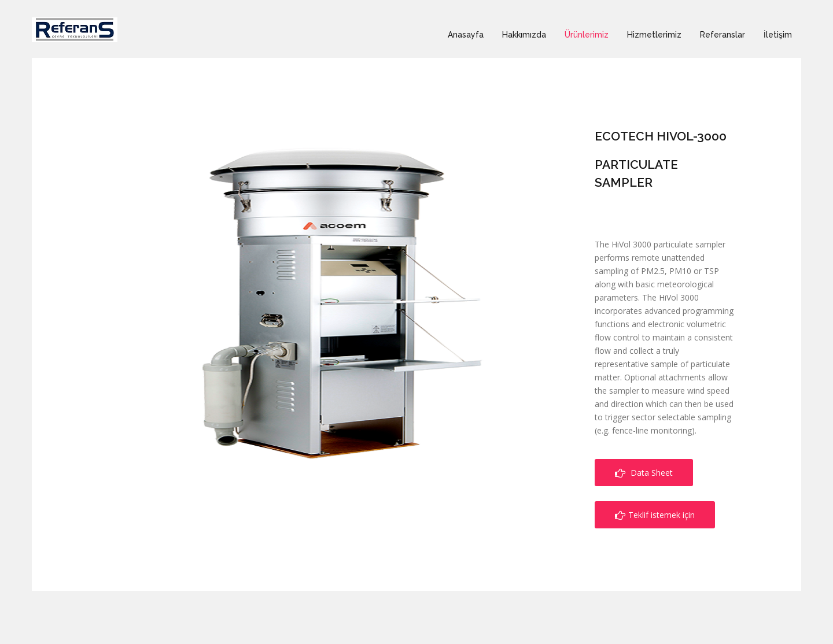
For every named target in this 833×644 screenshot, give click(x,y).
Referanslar (723, 35)
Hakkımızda (524, 35)
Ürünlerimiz (587, 35)
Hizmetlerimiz (654, 35)
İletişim (778, 35)
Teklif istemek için (655, 515)
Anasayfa (466, 35)
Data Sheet (644, 473)
